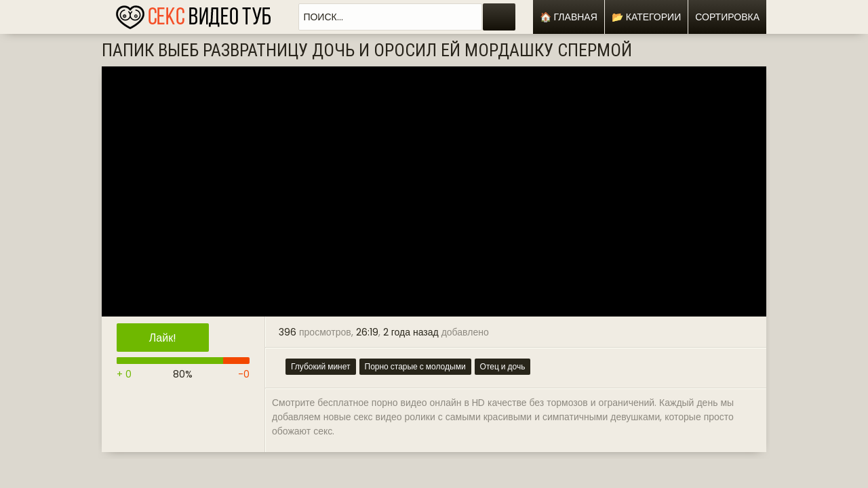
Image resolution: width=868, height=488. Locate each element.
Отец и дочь (503, 366)
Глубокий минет (321, 366)
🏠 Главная (569, 17)
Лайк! (163, 338)
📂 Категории (646, 17)
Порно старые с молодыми (415, 366)
